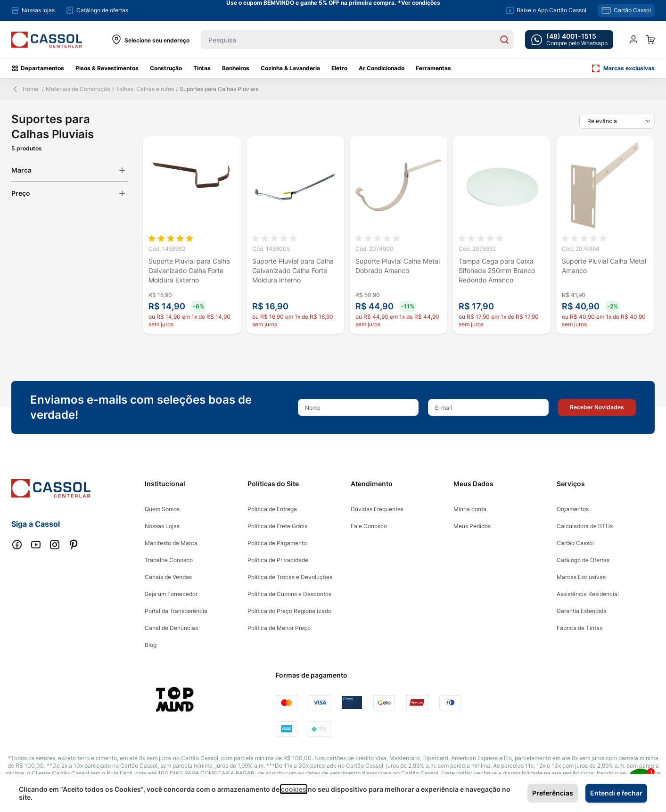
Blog (151, 645)
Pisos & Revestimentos (107, 68)
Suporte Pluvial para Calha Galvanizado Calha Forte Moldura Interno (293, 270)
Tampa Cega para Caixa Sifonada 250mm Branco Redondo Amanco (497, 270)
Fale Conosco (369, 526)
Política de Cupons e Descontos (289, 594)
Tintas (202, 68)
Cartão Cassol (575, 543)
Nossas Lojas (162, 526)
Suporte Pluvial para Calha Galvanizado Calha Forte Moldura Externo (189, 270)
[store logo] (47, 40)
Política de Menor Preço (279, 628)
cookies (294, 789)
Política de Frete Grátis (277, 526)
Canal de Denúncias (171, 628)
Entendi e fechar (616, 793)
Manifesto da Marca (171, 543)
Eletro (339, 68)
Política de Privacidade (278, 560)
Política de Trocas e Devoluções (290, 577)
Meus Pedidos (472, 526)
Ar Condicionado (382, 68)
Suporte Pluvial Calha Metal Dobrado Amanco (398, 266)
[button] (597, 407)
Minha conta (470, 509)
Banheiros (236, 68)
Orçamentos (573, 509)
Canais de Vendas (168, 577)
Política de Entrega (272, 509)
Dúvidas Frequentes (377, 509)
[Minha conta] (633, 40)
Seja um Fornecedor (171, 594)
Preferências (553, 793)
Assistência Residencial (588, 594)
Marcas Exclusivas (581, 577)
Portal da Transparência (176, 611)
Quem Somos (162, 509)
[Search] (504, 40)
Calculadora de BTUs (585, 526)
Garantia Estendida (582, 611)
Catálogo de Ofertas (583, 560)
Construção (166, 68)
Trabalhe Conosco (169, 560)
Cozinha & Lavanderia (290, 68)
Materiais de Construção (78, 89)
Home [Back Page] (25, 89)
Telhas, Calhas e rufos (145, 89)
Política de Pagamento (277, 543)
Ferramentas (433, 68)
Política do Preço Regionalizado (289, 611)
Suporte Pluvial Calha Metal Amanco (604, 266)
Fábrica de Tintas (580, 628)
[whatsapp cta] (569, 40)
